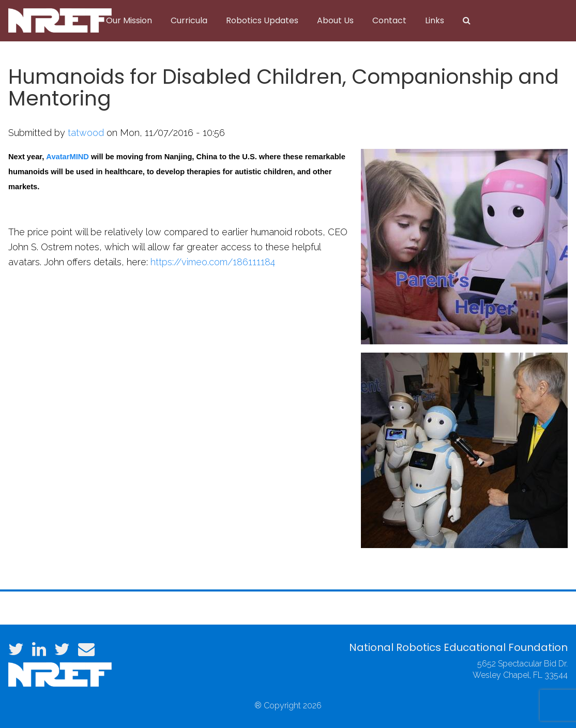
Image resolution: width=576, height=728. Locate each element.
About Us (335, 20)
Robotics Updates (262, 20)
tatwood (86, 133)
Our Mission (129, 20)
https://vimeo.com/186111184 (213, 262)
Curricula (189, 20)
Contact (389, 20)
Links (435, 20)
